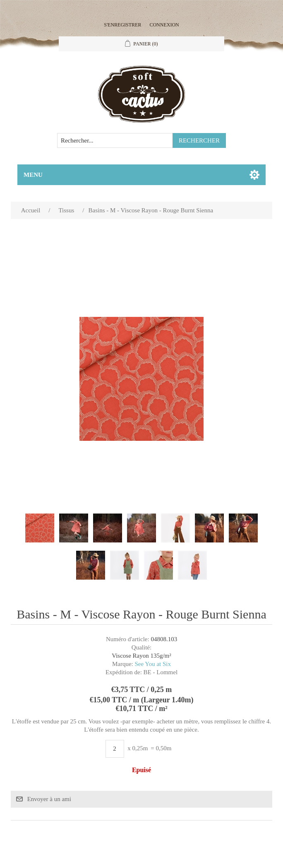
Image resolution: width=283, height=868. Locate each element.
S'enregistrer (122, 25)
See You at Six (153, 664)
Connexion (164, 25)
